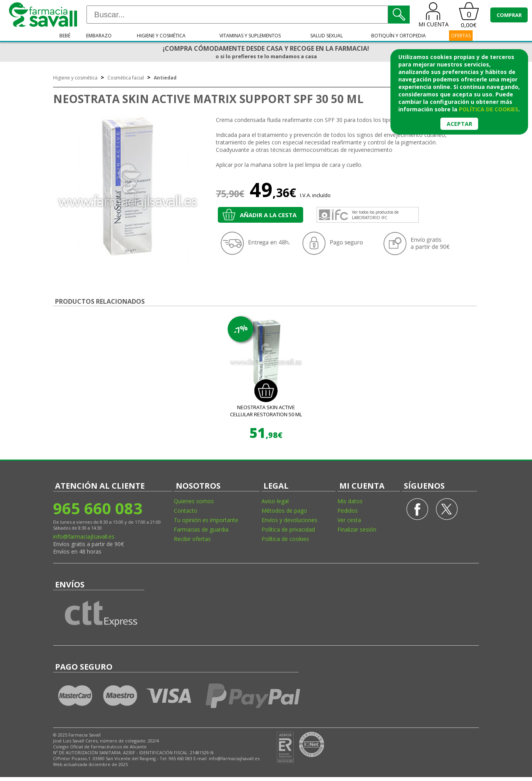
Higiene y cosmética (161, 36)
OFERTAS (461, 36)
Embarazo (99, 36)
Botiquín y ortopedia (399, 36)
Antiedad (165, 78)
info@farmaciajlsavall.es (84, 536)
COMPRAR (509, 15)
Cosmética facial (126, 78)
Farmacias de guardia (201, 529)
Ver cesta (349, 520)
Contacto (186, 511)
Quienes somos (194, 501)
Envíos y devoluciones (289, 520)
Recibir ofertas (192, 539)
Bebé (65, 36)
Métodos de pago (284, 511)
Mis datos (350, 501)
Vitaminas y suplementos (250, 36)
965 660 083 (98, 508)
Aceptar (459, 124)
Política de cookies (285, 539)
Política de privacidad (288, 529)
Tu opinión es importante (206, 520)
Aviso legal (275, 501)
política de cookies (489, 109)
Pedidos (348, 511)
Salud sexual (327, 36)
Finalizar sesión (357, 529)
